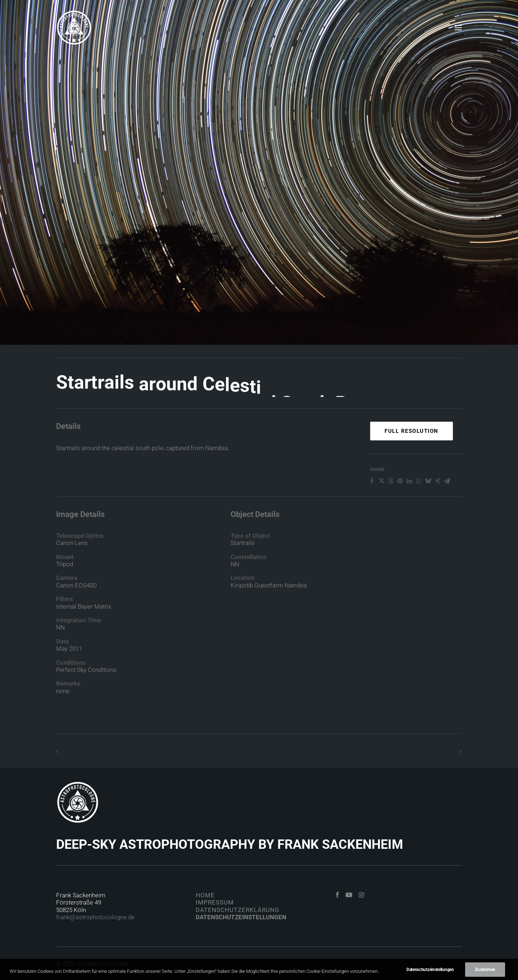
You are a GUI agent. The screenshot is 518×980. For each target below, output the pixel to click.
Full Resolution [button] (412, 457)
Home (205, 895)
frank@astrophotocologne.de (95, 917)
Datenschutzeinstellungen (241, 917)
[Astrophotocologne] (74, 28)
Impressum (215, 902)
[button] (458, 28)
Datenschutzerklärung (238, 910)
